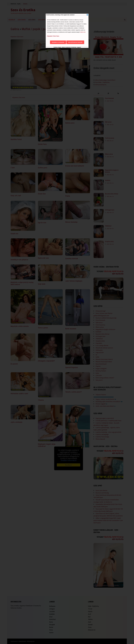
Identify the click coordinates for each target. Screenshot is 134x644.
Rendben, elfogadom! (58, 42)
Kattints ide (83, 32)
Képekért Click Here (53, 36)
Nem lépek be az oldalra (75, 42)
